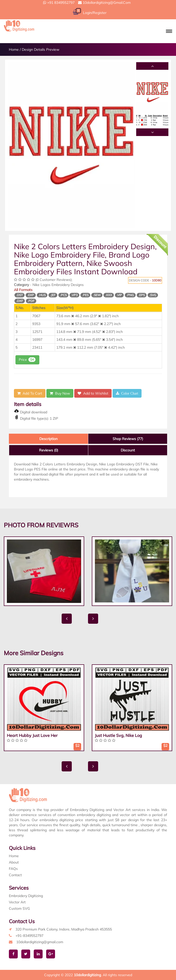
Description (48, 439)
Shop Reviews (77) (128, 439)
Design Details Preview (41, 49)
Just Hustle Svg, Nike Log (118, 735)
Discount (128, 450)
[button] (169, 31)
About (14, 862)
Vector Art (17, 902)
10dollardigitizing (87, 975)
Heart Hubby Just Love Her (32, 735)
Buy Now (60, 393)
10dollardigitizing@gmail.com (104, 3)
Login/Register (95, 13)
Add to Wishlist (93, 393)
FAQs (13, 869)
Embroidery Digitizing (26, 896)
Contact (15, 875)
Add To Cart (30, 393)
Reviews (49, 450)
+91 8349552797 (59, 3)
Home (14, 49)
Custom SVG (19, 908)
